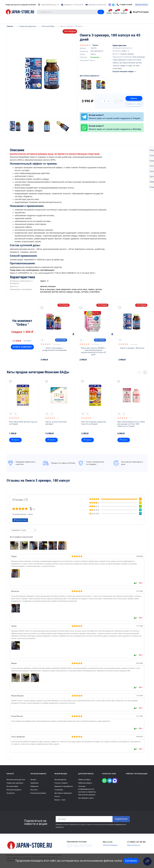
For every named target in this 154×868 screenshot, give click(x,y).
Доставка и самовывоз (63, 793)
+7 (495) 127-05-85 (136, 842)
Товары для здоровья (15, 783)
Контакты (34, 789)
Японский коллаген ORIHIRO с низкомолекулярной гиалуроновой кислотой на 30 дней (94, 351)
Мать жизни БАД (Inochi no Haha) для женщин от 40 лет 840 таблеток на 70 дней (131, 424)
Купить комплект (22, 347)
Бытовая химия (12, 786)
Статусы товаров (61, 783)
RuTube (108, 845)
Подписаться (121, 819)
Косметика (11, 793)
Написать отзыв (20, 520)
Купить (134, 98)
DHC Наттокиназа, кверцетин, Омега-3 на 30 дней (94, 423)
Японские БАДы (57, 372)
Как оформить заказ (86, 798)
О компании (59, 789)
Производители (60, 779)
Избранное (34, 786)
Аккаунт (33, 779)
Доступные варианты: (90, 76)
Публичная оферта (85, 783)
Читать (95, 45)
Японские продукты (14, 789)
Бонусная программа (38, 793)
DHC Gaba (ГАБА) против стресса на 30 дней (23, 423)
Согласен (131, 861)
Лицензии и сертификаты (64, 786)
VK (104, 845)
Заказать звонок (141, 5)
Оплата (57, 796)
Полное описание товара (124, 71)
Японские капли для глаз (16, 779)
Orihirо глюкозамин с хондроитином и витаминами (55, 349)
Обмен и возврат (85, 779)
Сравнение (34, 783)
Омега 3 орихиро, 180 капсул (132, 348)
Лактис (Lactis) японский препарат (56, 423)
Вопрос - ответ (60, 800)
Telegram (114, 845)
